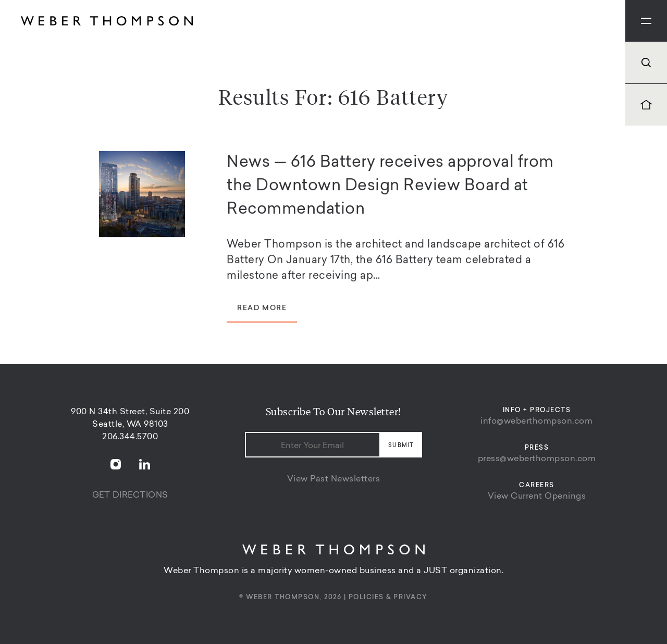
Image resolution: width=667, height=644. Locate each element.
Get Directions (130, 496)
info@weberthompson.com (536, 422)
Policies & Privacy (388, 598)
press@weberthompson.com (537, 459)
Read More (262, 310)
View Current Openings (537, 497)
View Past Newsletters (334, 479)
